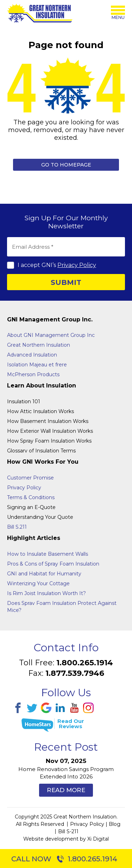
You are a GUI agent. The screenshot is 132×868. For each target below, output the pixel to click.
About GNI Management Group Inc (51, 335)
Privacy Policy (77, 265)
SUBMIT (66, 282)
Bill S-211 (68, 831)
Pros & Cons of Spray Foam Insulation (53, 564)
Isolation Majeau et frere (37, 365)
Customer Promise (30, 478)
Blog (115, 824)
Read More (66, 790)
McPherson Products (33, 374)
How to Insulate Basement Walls (48, 554)
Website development (51, 839)
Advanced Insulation (32, 355)
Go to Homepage (66, 165)
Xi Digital (98, 839)
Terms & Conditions (31, 497)
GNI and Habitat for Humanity (44, 574)
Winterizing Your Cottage (38, 583)
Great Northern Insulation (39, 345)
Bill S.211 (17, 527)
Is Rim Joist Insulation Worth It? (46, 593)
